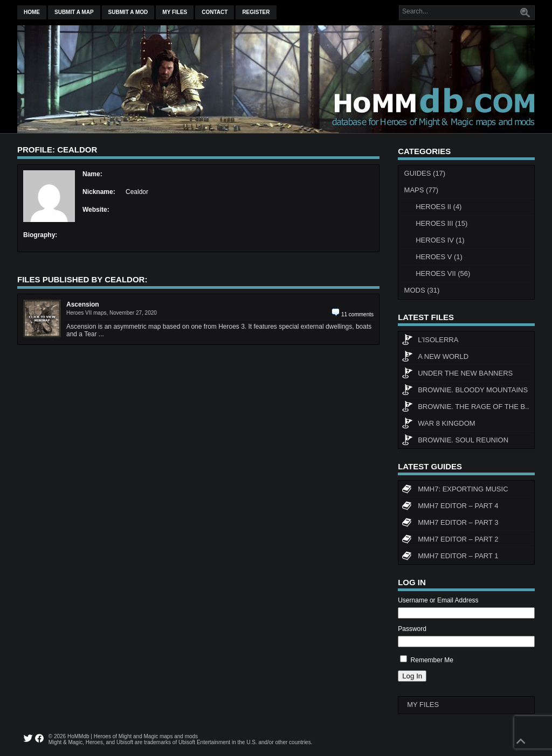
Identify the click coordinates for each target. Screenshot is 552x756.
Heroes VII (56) (443, 273)
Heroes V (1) (439, 257)
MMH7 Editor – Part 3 (450, 524)
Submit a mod (128, 12)
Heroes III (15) (441, 223)
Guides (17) (425, 173)
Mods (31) (422, 290)
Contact (215, 12)
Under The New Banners (457, 374)
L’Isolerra (430, 341)
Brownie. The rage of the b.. (465, 408)
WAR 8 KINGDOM (438, 425)
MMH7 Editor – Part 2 (450, 540)
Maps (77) (422, 190)
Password (412, 629)
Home (32, 12)
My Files (175, 12)
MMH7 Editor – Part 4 (450, 507)
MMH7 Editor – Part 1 (450, 557)
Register (256, 12)
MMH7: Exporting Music (455, 490)
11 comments (357, 314)
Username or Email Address (438, 600)
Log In (412, 676)
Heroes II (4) (439, 207)
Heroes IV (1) (440, 240)
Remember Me (432, 660)
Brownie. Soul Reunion (455, 441)
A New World (435, 358)
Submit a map (74, 12)
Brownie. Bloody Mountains (465, 391)
